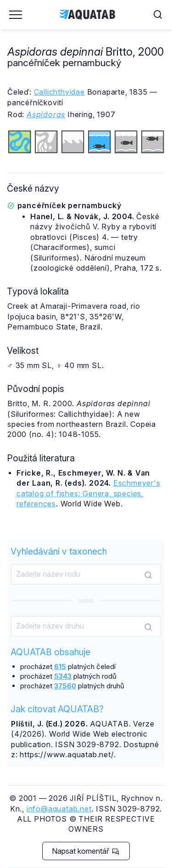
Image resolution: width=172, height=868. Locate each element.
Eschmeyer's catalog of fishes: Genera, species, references (89, 493)
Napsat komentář (86, 851)
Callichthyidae (59, 92)
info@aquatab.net (59, 809)
